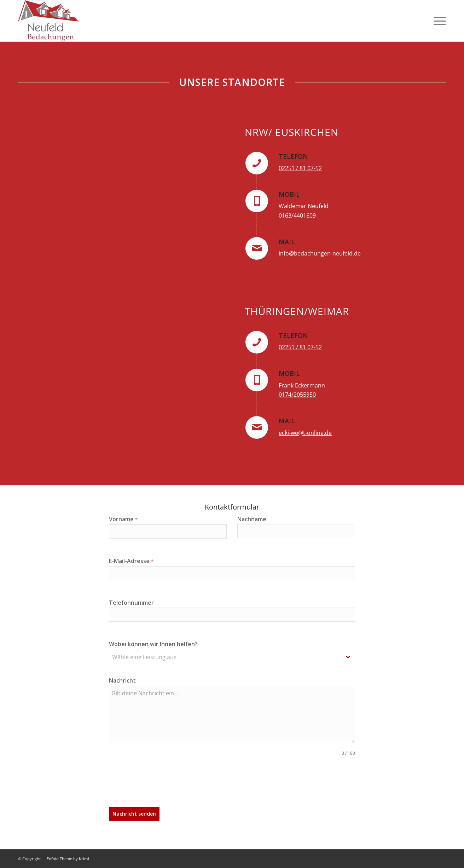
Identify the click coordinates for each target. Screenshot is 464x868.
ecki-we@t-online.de (305, 433)
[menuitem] (437, 21)
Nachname (252, 519)
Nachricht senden (134, 814)
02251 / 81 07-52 (300, 168)
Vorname (123, 519)
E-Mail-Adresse (131, 561)
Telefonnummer (131, 603)
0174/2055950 (297, 395)
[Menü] (437, 21)
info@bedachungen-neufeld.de (320, 253)
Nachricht (122, 680)
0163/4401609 (297, 215)
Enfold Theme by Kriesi (68, 859)
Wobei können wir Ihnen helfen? (153, 644)
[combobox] (232, 657)
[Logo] (48, 21)
